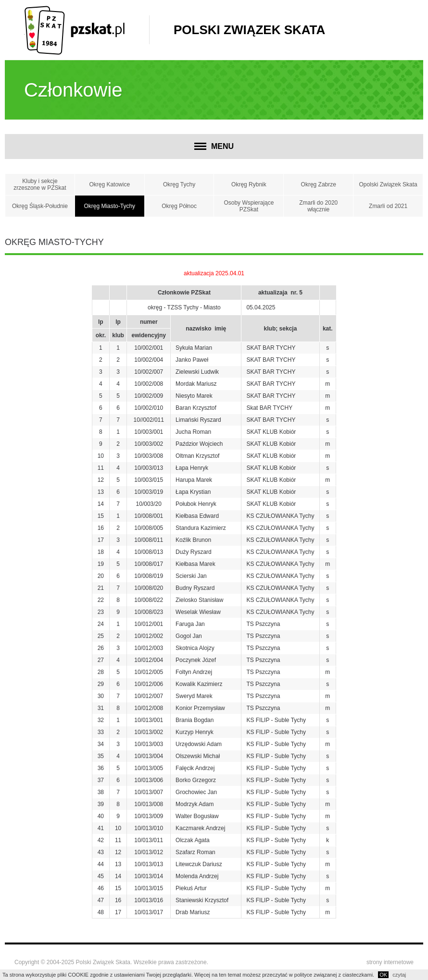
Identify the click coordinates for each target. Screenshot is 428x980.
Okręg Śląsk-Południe (40, 206)
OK (383, 975)
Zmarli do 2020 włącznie (318, 206)
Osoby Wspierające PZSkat (249, 206)
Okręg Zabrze (319, 184)
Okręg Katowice (109, 184)
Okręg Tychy (179, 184)
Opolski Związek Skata (388, 184)
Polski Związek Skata (249, 30)
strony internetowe (390, 962)
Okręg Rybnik (249, 184)
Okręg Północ (179, 206)
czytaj (399, 975)
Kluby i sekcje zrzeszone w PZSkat (40, 184)
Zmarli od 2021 (388, 206)
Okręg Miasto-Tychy (109, 206)
